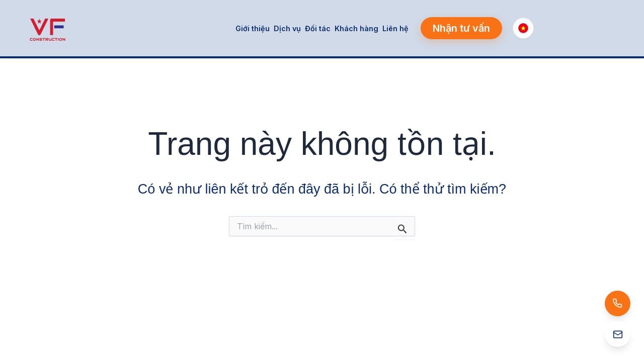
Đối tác (318, 28)
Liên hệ (395, 28)
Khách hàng (356, 28)
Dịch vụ (287, 28)
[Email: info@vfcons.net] (566, 335)
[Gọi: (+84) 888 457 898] (564, 301)
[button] (461, 28)
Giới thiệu (253, 28)
